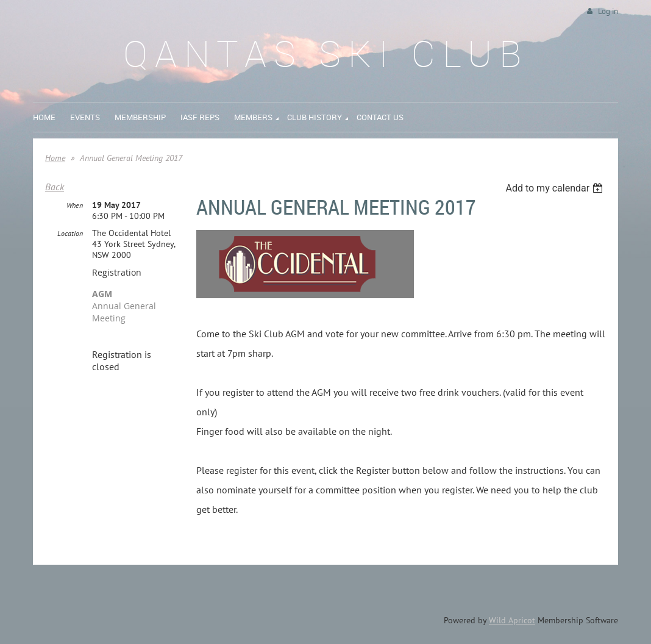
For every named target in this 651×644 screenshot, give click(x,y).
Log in (608, 11)
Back (55, 187)
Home (55, 158)
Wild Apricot (512, 620)
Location (70, 233)
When (75, 205)
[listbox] (556, 188)
